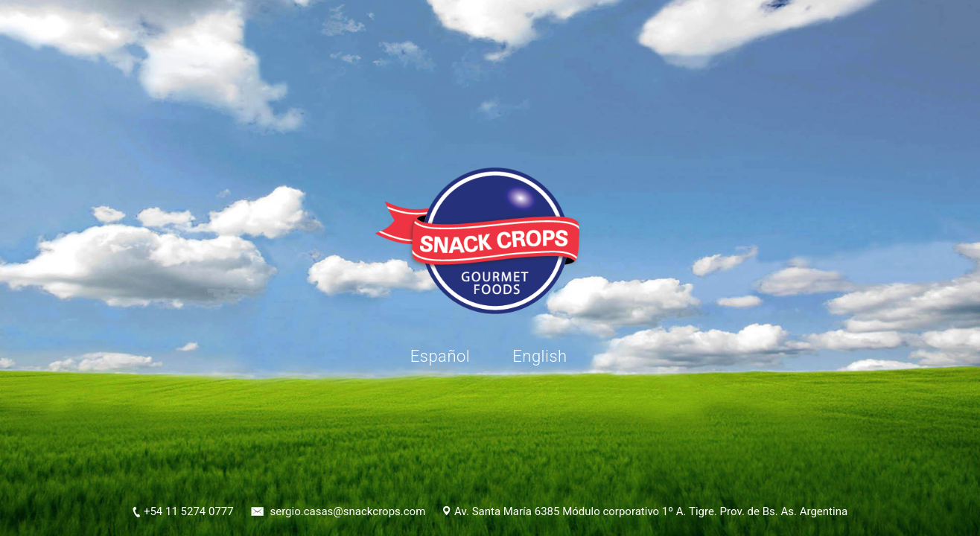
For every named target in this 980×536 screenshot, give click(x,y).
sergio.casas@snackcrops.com (347, 511)
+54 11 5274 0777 (189, 511)
